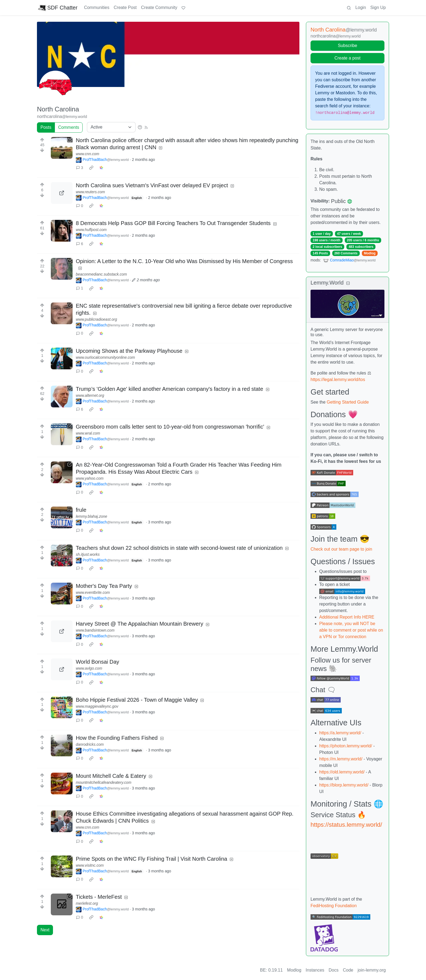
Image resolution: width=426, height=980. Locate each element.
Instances (315, 970)
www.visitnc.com (90, 865)
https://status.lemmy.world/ (346, 825)
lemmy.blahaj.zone (92, 516)
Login (361, 7)
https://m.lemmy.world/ (341, 759)
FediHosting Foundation (334, 906)
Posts (46, 127)
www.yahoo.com (90, 478)
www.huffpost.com (91, 230)
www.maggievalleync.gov (97, 706)
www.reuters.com (90, 192)
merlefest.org (87, 903)
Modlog (370, 253)
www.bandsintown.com (95, 630)
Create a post (347, 58)
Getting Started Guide (348, 402)
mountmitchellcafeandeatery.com (104, 782)
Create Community (159, 7)
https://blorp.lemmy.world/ (344, 785)
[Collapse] (348, 283)
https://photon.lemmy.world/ (346, 746)
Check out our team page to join (341, 549)
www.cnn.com (87, 154)
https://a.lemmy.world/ (340, 733)
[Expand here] (62, 517)
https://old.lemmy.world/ (342, 772)
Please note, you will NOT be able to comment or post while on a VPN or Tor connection (351, 630)
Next (45, 930)
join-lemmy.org (372, 970)
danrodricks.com (90, 744)
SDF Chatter (58, 8)
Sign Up (378, 7)
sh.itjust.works (88, 554)
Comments (69, 127)
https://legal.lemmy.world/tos (338, 380)
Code (348, 970)
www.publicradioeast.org (96, 319)
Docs (334, 970)
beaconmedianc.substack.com (101, 274)
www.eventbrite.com (93, 592)
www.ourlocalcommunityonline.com (105, 357)
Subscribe (347, 46)
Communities (97, 7)
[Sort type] (111, 127)
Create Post (125, 7)
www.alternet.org (90, 395)
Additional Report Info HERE (347, 617)
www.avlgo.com (89, 668)
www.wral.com (88, 433)
